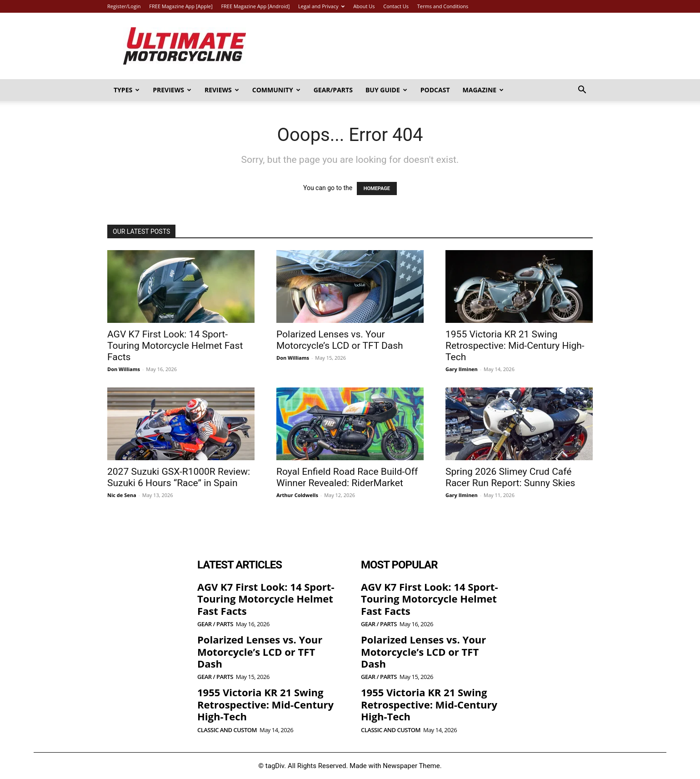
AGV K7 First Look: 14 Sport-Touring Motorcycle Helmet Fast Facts (175, 346)
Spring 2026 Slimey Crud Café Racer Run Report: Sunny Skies (510, 477)
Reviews (222, 90)
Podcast (435, 90)
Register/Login (124, 6)
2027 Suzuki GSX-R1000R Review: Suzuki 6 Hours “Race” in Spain (179, 477)
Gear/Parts (333, 90)
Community (276, 90)
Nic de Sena (122, 495)
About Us (364, 6)
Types (127, 90)
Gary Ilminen (462, 369)
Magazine (483, 90)
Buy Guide (386, 90)
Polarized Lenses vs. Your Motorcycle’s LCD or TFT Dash (340, 340)
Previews (172, 90)
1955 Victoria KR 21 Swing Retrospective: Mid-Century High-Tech (515, 346)
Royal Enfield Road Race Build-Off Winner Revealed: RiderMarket (347, 477)
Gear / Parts (215, 624)
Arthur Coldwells (297, 495)
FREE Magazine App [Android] (255, 6)
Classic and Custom (227, 730)
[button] (582, 91)
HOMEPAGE (377, 188)
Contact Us (396, 6)
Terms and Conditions (443, 6)
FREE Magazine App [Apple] (181, 6)
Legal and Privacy (321, 6)
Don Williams (124, 369)
